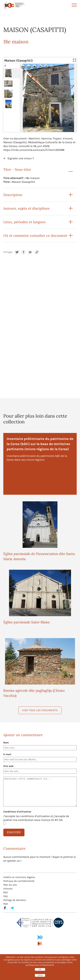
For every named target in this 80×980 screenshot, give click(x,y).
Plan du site (10, 885)
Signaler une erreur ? (21, 158)
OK (40, 969)
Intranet (8, 889)
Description (13, 195)
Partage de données (15, 900)
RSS (6, 892)
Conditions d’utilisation (17, 812)
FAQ (5, 896)
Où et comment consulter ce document (35, 236)
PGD (6, 904)
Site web (8, 766)
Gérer (40, 975)
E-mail (7, 754)
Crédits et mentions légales (19, 877)
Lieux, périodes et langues (24, 222)
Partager (8, 252)
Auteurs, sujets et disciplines (26, 208)
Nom (6, 743)
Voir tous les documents (40, 710)
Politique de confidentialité (19, 881)
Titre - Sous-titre (17, 169)
